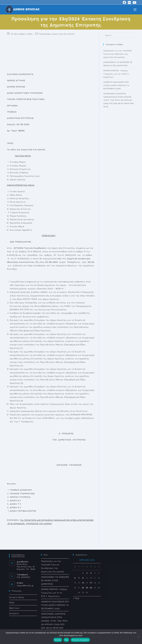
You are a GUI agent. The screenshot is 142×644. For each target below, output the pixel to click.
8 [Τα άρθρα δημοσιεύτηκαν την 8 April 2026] (83, 578)
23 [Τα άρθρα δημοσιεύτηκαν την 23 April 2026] (87, 588)
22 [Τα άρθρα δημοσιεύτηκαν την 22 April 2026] (83, 588)
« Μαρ (76, 598)
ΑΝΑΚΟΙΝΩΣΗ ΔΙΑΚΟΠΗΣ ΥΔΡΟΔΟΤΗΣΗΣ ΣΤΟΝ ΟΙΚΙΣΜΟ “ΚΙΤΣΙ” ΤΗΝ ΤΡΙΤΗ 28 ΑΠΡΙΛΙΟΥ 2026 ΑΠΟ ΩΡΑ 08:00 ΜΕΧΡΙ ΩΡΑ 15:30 (119, 100)
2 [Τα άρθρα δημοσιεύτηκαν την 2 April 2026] (87, 573)
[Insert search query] (119, 35)
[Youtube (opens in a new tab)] (134, 3)
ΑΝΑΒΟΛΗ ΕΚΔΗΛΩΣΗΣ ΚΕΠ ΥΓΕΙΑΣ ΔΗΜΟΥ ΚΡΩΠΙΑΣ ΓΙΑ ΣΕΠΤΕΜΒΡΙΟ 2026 (116, 85)
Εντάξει (58, 640)
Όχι (66, 640)
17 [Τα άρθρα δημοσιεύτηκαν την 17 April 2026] (91, 583)
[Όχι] (139, 637)
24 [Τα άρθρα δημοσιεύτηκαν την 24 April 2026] (91, 588)
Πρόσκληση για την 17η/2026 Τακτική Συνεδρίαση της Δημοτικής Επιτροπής (118, 54)
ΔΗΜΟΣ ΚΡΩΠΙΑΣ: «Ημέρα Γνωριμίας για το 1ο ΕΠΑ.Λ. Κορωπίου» (116, 74)
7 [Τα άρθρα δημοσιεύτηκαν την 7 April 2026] (79, 578)
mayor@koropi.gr (25, 585)
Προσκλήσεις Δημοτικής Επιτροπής (57, 34)
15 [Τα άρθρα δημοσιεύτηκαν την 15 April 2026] (83, 583)
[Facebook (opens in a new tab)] (124, 3)
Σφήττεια (14, 608)
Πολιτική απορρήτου (80, 640)
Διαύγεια (14, 613)
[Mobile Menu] (135, 9)
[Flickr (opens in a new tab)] (129, 3)
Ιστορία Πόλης (17, 597)
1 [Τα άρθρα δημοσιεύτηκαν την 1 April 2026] (83, 573)
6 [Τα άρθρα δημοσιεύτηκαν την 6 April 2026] (75, 578)
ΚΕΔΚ (12, 603)
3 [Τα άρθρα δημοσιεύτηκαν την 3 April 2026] (91, 573)
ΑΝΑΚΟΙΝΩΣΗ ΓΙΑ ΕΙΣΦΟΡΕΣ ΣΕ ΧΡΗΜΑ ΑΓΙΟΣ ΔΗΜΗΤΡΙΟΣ (55, 580)
